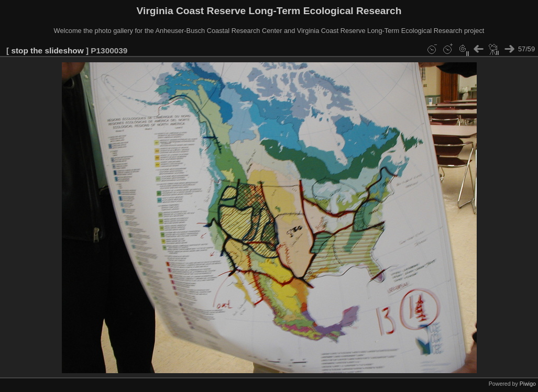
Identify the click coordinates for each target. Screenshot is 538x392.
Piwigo (528, 384)
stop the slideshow (47, 51)
